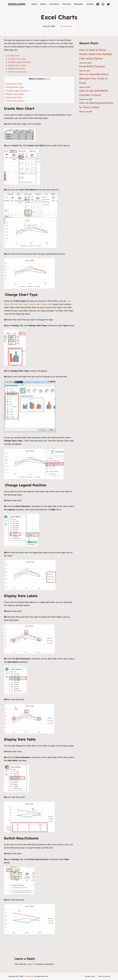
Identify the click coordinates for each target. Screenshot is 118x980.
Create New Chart (14, 84)
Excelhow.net (29, 976)
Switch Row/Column (18, 72)
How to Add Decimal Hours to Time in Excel (96, 105)
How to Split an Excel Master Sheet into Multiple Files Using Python (96, 54)
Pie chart (14, 304)
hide (47, 79)
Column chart (35, 304)
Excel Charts (66, 26)
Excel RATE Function (92, 66)
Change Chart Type (17, 59)
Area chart (47, 304)
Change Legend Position (20, 62)
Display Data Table (17, 69)
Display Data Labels (17, 65)
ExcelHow (17, 4)
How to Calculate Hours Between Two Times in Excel (94, 78)
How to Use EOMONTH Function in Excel (94, 93)
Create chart (14, 56)
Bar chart (23, 304)
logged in (31, 964)
